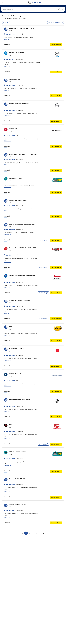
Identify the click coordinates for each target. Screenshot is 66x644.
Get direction (7, 39)
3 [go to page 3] (33, 533)
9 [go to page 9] (40, 533)
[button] (59, 9)
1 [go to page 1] (26, 533)
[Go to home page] (34, 3)
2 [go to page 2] (29, 533)
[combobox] (33, 9)
